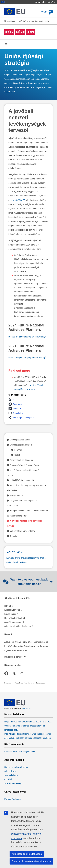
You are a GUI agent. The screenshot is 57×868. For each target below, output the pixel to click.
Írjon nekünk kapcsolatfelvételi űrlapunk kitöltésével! (28, 734)
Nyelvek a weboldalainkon (16, 767)
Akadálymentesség (13, 622)
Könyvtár (18, 450)
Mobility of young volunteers (22, 531)
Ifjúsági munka (16, 495)
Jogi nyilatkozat (11, 775)
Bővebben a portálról (14, 657)
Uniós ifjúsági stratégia (15, 21)
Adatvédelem (10, 771)
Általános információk (17, 598)
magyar (47, 12)
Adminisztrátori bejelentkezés (18, 626)
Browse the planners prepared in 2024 (26, 337)
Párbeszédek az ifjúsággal (21, 460)
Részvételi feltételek (13, 618)
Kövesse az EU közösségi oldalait (20, 752)
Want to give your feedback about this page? (28, 582)
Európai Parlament (13, 799)
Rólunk (8, 606)
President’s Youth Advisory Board (24, 465)
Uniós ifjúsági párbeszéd (21, 445)
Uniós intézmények (15, 792)
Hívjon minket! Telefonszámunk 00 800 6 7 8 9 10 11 (28, 722)
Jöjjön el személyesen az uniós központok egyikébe (28, 738)
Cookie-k (8, 779)
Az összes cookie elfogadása (27, 854)
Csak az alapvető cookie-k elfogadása (31, 861)
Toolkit (17, 455)
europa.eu (27, 709)
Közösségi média (14, 744)
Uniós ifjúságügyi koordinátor (23, 480)
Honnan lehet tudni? (45, 2)
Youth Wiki (18, 200)
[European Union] (15, 705)
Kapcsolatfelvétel (12, 610)
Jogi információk (14, 760)
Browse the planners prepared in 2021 (26, 358)
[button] (12, 400)
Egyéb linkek (10, 614)
